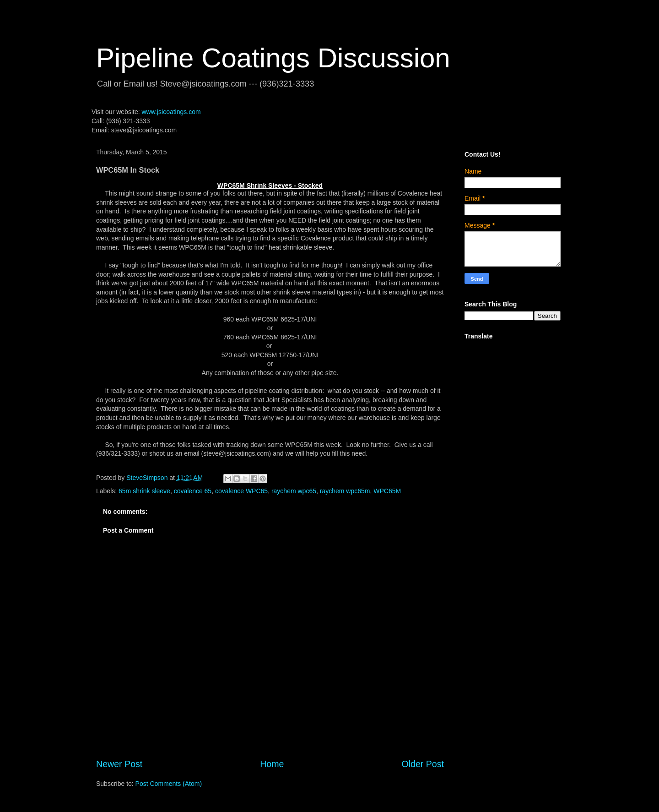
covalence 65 (193, 491)
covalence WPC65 (241, 491)
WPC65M (387, 491)
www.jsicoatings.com (171, 112)
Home (272, 764)
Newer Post (119, 764)
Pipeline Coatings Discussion (273, 58)
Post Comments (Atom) (169, 784)
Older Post (423, 764)
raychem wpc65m (345, 491)
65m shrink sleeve (144, 491)
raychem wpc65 (294, 491)
